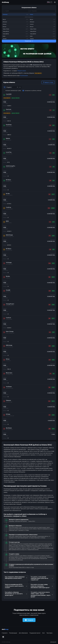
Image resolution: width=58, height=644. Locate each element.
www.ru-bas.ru (9, 195)
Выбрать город (48, 82)
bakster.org (8, 140)
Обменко (8, 400)
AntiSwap (5, 2)
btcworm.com (9, 250)
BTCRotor (8, 180)
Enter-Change (10, 331)
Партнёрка (49, 633)
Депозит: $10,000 (15, 113)
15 (50, 222)
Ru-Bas (8, 194)
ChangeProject (10, 304)
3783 (53, 387)
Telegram (29, 620)
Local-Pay (9, 152)
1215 (53, 222)
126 (50, 291)
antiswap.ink (53, 642)
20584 (53, 208)
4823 (53, 277)
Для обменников (23, 633)
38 (49, 277)
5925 (53, 429)
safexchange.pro (10, 168)
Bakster (8, 138)
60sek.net (8, 361)
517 (50, 360)
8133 (53, 263)
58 (54, 167)
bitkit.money (9, 223)
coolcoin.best (9, 319)
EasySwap (9, 125)
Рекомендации (24, 76)
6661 (53, 291)
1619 (53, 332)
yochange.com (9, 264)
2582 (53, 415)
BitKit (7, 221)
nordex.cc (8, 278)
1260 (53, 236)
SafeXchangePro (11, 166)
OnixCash (9, 109)
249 (50, 263)
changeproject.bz (10, 305)
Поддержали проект (35, 633)
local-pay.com (9, 154)
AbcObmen (9, 428)
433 (53, 139)
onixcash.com (9, 111)
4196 (53, 346)
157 (50, 305)
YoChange (9, 262)
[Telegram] (3, 637)
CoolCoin (8, 318)
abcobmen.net (9, 430)
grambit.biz (8, 292)
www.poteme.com (10, 416)
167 (50, 346)
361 (54, 181)
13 (50, 374)
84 (50, 332)
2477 (53, 194)
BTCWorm (9, 249)
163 (50, 429)
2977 (53, 318)
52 (50, 194)
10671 (53, 401)
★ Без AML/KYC (7, 98)
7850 (53, 305)
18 (50, 125)
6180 (53, 360)
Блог (44, 633)
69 (49, 318)
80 (54, 374)
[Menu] (55, 2)
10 (50, 236)
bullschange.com (10, 236)
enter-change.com (10, 333)
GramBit (8, 290)
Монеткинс (9, 373)
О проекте (5, 633)
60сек (8, 359)
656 (53, 125)
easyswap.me (9, 126)
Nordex (8, 276)
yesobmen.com (9, 388)
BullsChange (9, 235)
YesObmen (9, 387)
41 (54, 110)
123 (49, 401)
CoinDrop (8, 207)
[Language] (50, 2)
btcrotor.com (9, 181)
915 (54, 153)
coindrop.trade (9, 209)
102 (49, 208)
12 (50, 415)
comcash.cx (9, 96)
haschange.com (10, 347)
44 (50, 181)
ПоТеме (8, 414)
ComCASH (9, 94)
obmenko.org (9, 402)
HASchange (9, 345)
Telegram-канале (21, 71)
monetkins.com (9, 374)
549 (53, 95)
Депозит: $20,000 (16, 98)
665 (53, 249)
